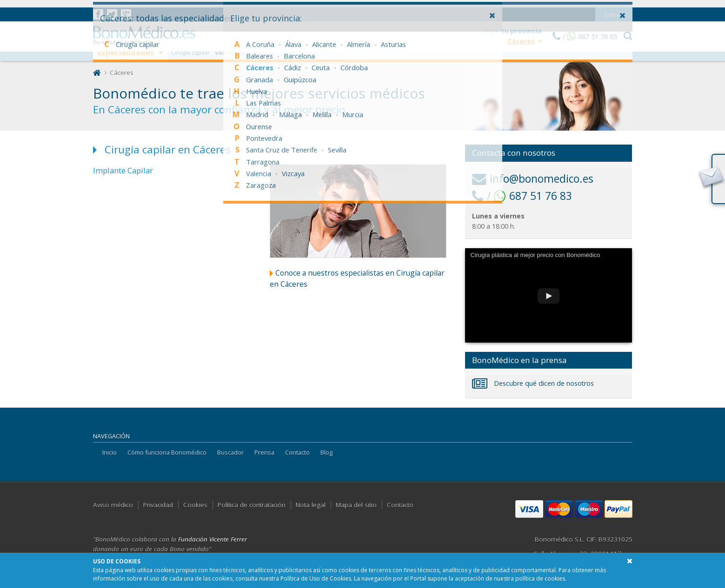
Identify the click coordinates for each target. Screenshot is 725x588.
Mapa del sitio (356, 505)
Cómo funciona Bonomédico (167, 452)
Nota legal (311, 505)
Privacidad (158, 505)
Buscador (230, 452)
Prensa (264, 452)
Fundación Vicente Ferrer (213, 539)
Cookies (195, 505)
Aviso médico (113, 505)
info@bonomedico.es (533, 179)
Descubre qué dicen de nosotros (533, 383)
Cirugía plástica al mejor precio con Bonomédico (535, 255)
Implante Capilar (123, 170)
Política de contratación (252, 505)
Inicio (110, 452)
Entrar (614, 7)
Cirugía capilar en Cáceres (168, 149)
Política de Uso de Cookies (316, 578)
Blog (326, 452)
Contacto (297, 452)
